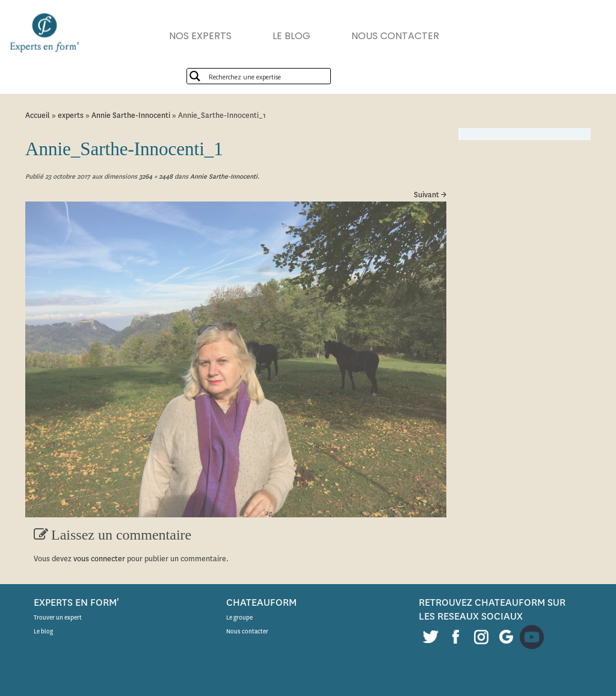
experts (71, 115)
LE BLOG (291, 36)
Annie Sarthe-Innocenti (131, 115)
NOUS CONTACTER (395, 36)
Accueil (38, 115)
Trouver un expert (58, 617)
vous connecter (99, 559)
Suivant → (430, 195)
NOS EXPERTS (200, 36)
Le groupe (239, 617)
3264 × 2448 (155, 177)
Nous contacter (247, 631)
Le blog (43, 631)
